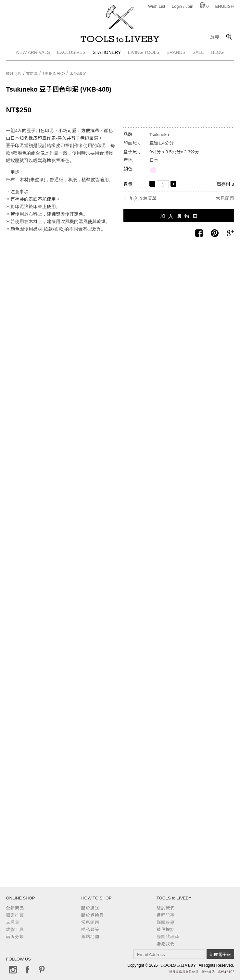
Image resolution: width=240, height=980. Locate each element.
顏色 (128, 169)
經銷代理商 (168, 937)
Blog (217, 57)
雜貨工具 (15, 930)
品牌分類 (15, 937)
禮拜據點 (166, 930)
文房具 (32, 74)
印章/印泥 (78, 74)
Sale (198, 57)
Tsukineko (53, 74)
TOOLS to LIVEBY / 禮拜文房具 (120, 41)
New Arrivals (33, 57)
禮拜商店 (14, 74)
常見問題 (225, 199)
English (224, 6)
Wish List (157, 6)
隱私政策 (90, 930)
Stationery (107, 57)
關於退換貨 (93, 915)
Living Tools (144, 57)
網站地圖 (90, 937)
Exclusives (71, 57)
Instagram (13, 970)
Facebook (27, 970)
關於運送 (90, 908)
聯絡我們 (166, 944)
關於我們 (166, 908)
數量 (128, 184)
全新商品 (15, 908)
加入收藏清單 (143, 199)
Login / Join (183, 6)
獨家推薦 (15, 915)
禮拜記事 (166, 915)
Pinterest (42, 970)
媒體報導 (166, 922)
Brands (176, 57)
